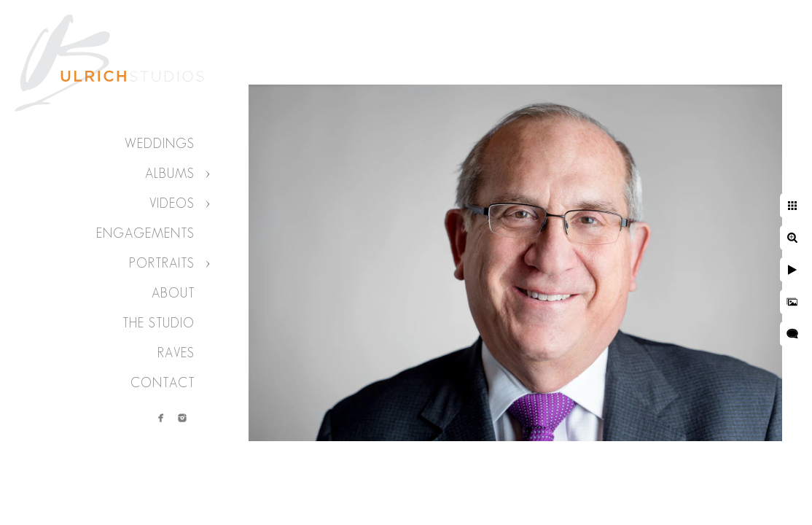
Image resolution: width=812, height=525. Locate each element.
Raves (176, 353)
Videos (172, 203)
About (173, 293)
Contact (163, 383)
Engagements (145, 233)
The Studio (159, 323)
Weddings (160, 144)
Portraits (162, 263)
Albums (170, 174)
